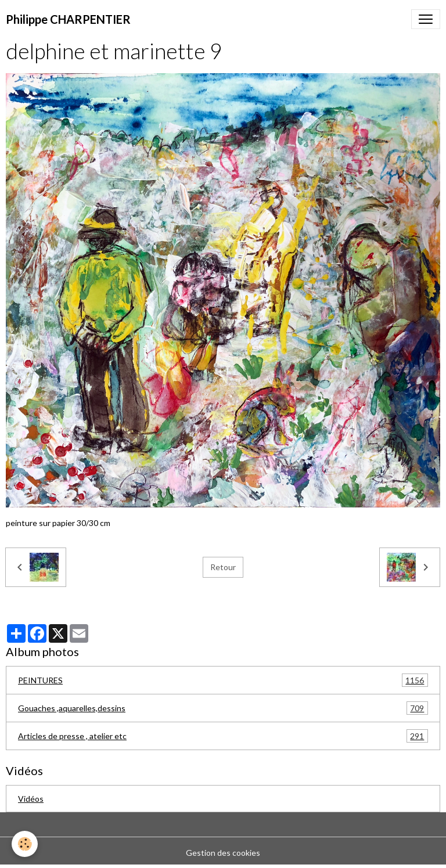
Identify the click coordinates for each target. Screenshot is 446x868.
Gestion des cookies (223, 853)
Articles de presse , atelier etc (223, 736)
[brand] (68, 19)
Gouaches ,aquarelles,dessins (223, 708)
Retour (223, 567)
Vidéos (31, 799)
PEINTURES (223, 680)
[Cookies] (25, 844)
